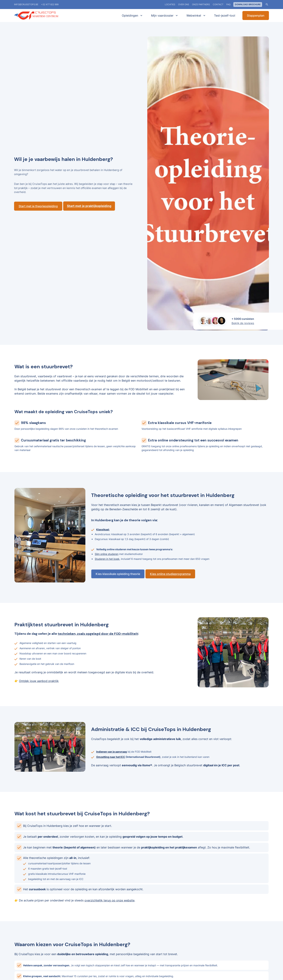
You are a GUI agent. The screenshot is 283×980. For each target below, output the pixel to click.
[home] (41, 16)
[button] (131, 15)
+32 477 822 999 (50, 4)
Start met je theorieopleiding (38, 206)
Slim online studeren (107, 554)
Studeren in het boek (107, 559)
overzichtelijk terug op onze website (109, 900)
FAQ (228, 4)
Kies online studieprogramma (170, 574)
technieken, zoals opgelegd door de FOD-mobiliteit (98, 634)
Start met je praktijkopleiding (89, 206)
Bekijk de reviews (243, 323)
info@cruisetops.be (26, 4)
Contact (218, 4)
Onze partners (201, 4)
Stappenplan (256, 15)
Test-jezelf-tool (225, 15)
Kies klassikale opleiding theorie (118, 574)
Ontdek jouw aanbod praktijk (39, 681)
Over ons (184, 4)
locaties (170, 4)
